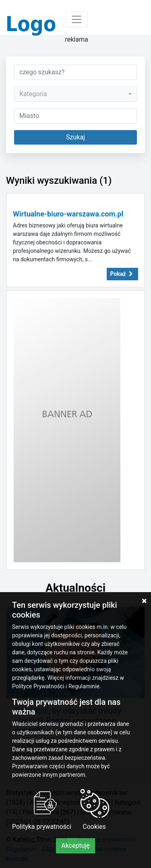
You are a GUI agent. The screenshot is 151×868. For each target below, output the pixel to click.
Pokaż (122, 274)
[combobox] (75, 94)
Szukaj (75, 137)
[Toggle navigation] (77, 19)
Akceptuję (75, 846)
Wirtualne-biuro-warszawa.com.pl (68, 214)
